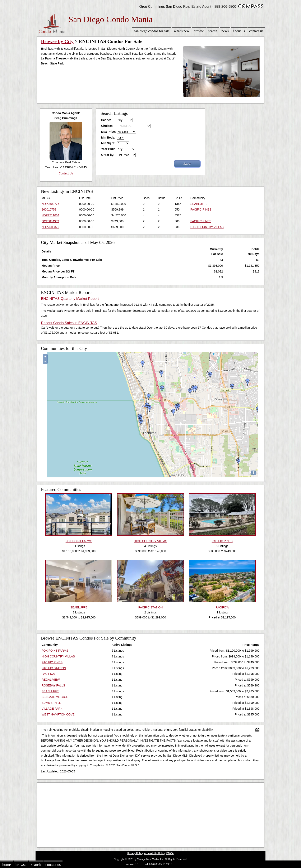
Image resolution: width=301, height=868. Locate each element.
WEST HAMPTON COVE (58, 714)
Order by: (108, 155)
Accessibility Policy (154, 853)
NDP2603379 (50, 227)
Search (213, 31)
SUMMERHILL (51, 703)
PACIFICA (48, 674)
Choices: (107, 126)
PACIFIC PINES (201, 209)
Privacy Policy (135, 853)
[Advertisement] (150, 814)
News (225, 31)
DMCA (170, 853)
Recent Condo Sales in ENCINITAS (69, 323)
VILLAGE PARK (52, 709)
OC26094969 (50, 221)
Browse (199, 31)
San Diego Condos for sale (152, 31)
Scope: (106, 120)
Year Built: (108, 149)
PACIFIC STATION (54, 668)
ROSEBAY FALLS (53, 685)
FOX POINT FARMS (55, 651)
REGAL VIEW (51, 680)
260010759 (49, 209)
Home (6, 865)
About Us (239, 31)
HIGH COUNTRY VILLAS (207, 227)
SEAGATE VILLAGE (55, 697)
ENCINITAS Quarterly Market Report (70, 299)
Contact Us (256, 31)
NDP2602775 (50, 204)
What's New (182, 31)
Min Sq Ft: (108, 143)
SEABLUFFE (199, 204)
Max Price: (108, 132)
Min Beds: (108, 138)
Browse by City (57, 41)
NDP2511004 (50, 215)
